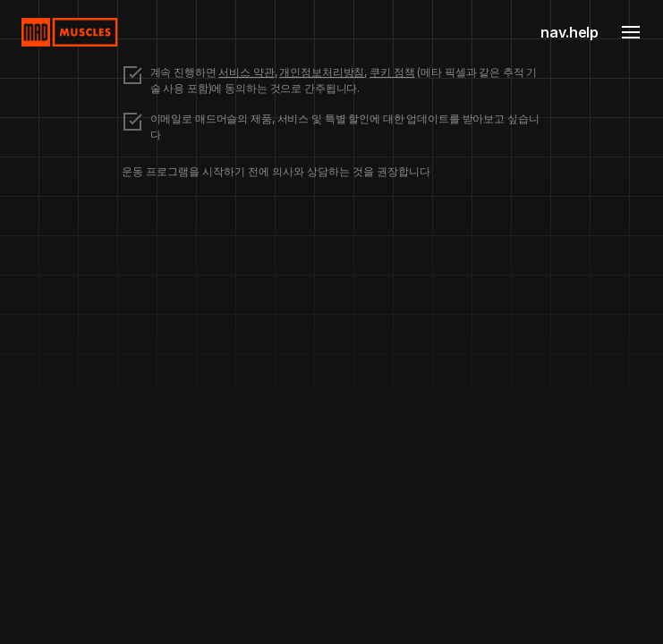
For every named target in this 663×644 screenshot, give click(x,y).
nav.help (569, 32)
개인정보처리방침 (322, 72)
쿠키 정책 (392, 72)
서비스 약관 (246, 72)
